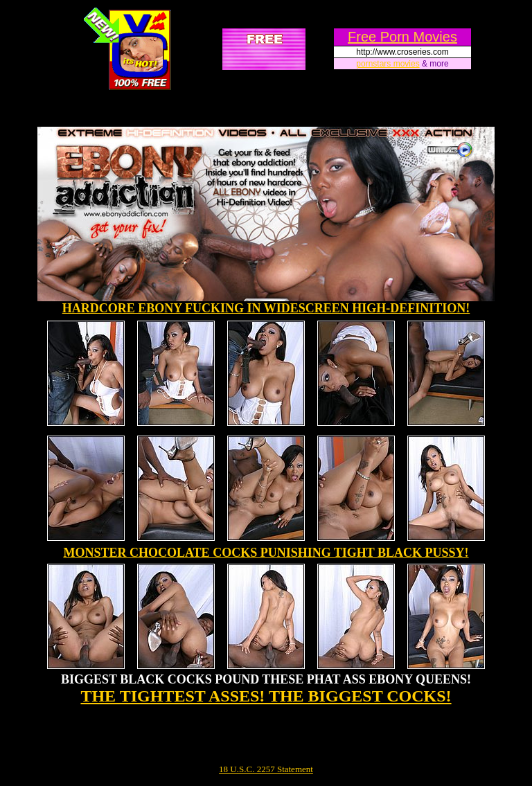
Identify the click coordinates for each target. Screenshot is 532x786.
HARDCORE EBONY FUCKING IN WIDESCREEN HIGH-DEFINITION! (266, 308)
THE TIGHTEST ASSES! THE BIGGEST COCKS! (266, 696)
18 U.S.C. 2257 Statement (266, 769)
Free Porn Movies (402, 37)
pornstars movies (388, 64)
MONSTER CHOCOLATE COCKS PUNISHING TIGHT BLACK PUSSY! (266, 553)
